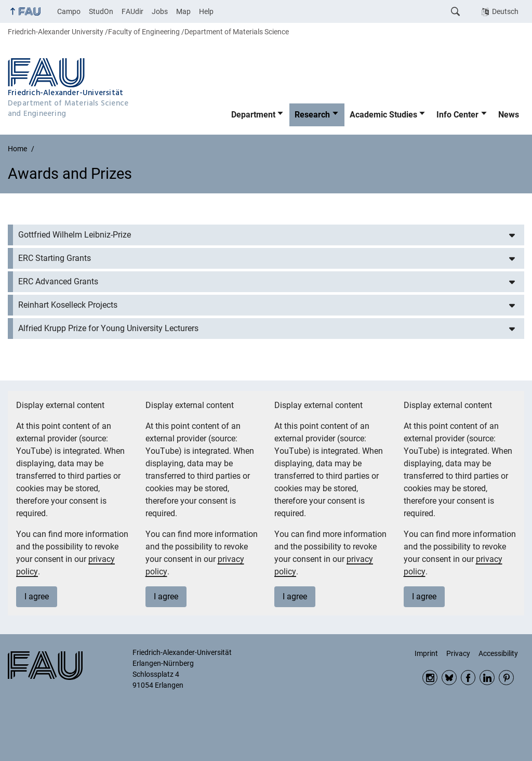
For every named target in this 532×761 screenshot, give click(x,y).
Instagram (430, 678)
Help (206, 11)
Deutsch (505, 11)
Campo (69, 11)
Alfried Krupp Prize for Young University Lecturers (108, 328)
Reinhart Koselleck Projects (68, 305)
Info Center (457, 115)
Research (312, 115)
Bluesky (449, 678)
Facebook (468, 678)
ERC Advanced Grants (58, 281)
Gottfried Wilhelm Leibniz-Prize (75, 235)
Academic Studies (383, 115)
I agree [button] (37, 596)
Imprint (426, 653)
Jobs (160, 11)
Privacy (458, 653)
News (509, 115)
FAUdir (132, 11)
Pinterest (506, 678)
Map (183, 11)
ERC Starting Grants (55, 258)
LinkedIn (487, 678)
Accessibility (498, 653)
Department (253, 115)
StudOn (101, 11)
